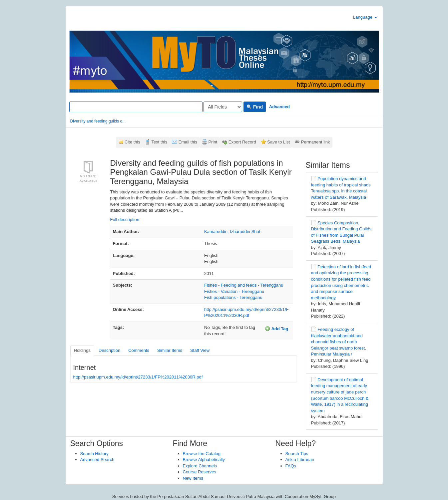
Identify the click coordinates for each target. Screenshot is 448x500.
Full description (125, 220)
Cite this (132, 142)
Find (255, 107)
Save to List (278, 142)
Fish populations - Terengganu (233, 297)
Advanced (279, 107)
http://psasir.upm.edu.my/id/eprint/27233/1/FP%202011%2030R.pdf (138, 377)
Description (109, 350)
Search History (94, 454)
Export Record (242, 142)
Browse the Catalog (202, 454)
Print (213, 142)
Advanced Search (97, 460)
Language (365, 17)
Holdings (82, 350)
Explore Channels (200, 466)
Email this (188, 142)
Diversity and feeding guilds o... (98, 121)
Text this (159, 142)
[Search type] (223, 107)
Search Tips (297, 454)
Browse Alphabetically (204, 460)
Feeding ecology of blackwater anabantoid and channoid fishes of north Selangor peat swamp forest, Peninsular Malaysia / (339, 342)
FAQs (291, 466)
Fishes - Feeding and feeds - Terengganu (244, 285)
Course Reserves (200, 472)
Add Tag (276, 329)
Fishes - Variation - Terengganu (234, 291)
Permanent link (316, 142)
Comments (139, 350)
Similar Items (170, 350)
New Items (193, 478)
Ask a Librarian (300, 460)
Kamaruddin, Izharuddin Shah (233, 232)
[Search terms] (136, 107)
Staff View (200, 350)
